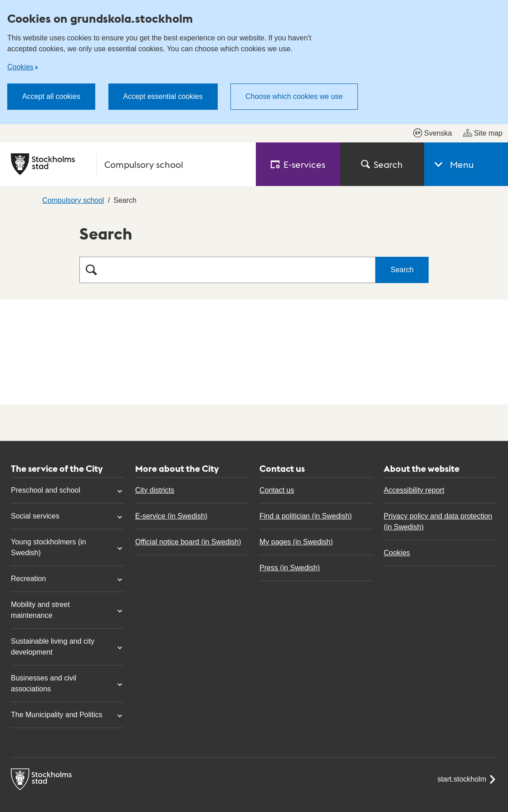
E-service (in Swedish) (171, 516)
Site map (483, 133)
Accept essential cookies (163, 96)
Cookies (20, 67)
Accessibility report (414, 490)
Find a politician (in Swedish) (306, 516)
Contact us (277, 490)
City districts (155, 490)
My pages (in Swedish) (296, 542)
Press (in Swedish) (290, 568)
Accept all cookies (51, 96)
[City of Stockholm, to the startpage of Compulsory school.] (128, 164)
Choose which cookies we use (294, 96)
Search (382, 164)
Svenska (432, 133)
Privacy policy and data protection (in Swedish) (438, 521)
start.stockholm (467, 779)
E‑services (298, 164)
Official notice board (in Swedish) (188, 542)
